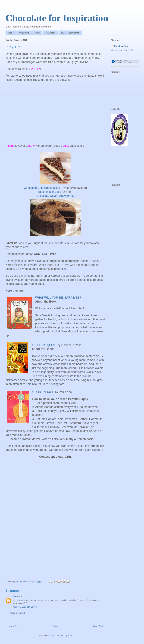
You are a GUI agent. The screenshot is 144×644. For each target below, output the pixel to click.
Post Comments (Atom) (62, 635)
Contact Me (24, 33)
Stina (15, 596)
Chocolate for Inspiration (57, 18)
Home (11, 33)
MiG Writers (50, 33)
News (37, 33)
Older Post (98, 626)
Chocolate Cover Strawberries (55, 196)
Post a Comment (17, 613)
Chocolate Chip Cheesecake (42, 188)
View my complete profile (122, 50)
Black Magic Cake (50, 192)
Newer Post (13, 626)
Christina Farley (122, 46)
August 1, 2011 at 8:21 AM (25, 607)
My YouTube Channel (70, 33)
